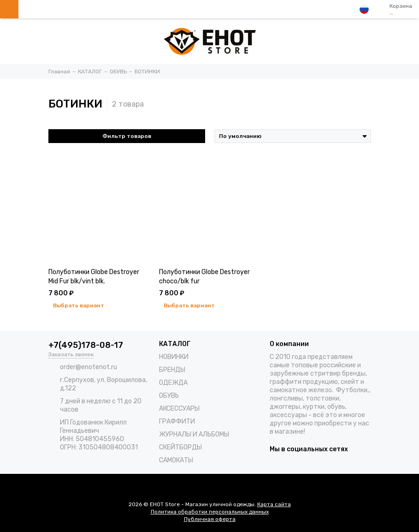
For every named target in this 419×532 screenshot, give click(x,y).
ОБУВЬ (169, 396)
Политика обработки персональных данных (210, 512)
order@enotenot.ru (89, 367)
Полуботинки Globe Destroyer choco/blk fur (204, 277)
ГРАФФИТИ (177, 421)
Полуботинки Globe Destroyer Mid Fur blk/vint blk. (94, 277)
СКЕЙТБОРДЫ (180, 447)
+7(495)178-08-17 (86, 345)
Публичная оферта (210, 519)
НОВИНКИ (174, 357)
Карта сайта (274, 504)
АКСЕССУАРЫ (179, 409)
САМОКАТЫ (176, 460)
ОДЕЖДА (173, 383)
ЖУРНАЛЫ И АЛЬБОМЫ (194, 434)
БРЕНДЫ (172, 370)
